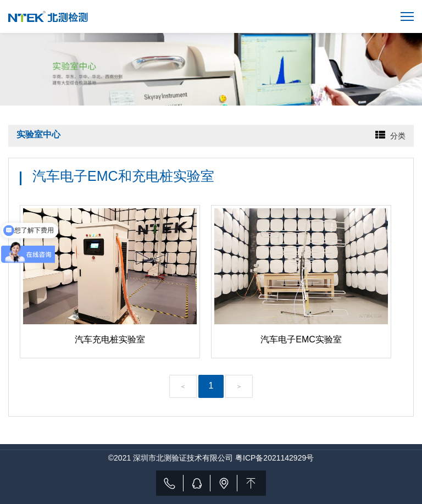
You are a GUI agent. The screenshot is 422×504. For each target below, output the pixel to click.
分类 (398, 136)
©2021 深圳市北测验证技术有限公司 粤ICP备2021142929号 (211, 458)
